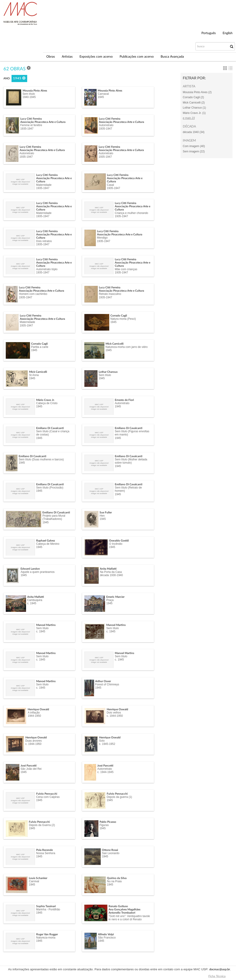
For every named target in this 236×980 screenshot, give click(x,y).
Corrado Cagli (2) (193, 97)
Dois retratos (44, 241)
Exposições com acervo (96, 57)
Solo (102, 741)
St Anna (34, 375)
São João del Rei (31, 769)
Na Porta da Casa (111, 572)
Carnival (34, 881)
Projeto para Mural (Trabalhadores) (54, 517)
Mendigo (102, 238)
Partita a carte (40, 347)
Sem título (29, 94)
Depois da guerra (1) (119, 797)
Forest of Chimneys (107, 684)
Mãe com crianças (126, 269)
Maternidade (44, 185)
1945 (19, 78)
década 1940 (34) (194, 132)
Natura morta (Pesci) (123, 319)
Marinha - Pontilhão (48, 909)
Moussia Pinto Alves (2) (197, 92)
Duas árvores (34, 741)
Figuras (104, 825)
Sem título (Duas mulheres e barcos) (41, 459)
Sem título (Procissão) (50, 488)
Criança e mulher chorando (131, 213)
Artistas (67, 57)
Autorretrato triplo (47, 269)
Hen (102, 516)
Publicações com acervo (137, 57)
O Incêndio (116, 544)
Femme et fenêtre (31, 125)
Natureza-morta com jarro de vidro (127, 347)
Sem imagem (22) (194, 151)
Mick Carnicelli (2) (194, 103)
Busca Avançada (172, 57)
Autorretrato (106, 125)
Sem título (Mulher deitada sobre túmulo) (131, 461)
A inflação (34, 713)
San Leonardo (111, 853)
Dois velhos (114, 713)
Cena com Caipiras (48, 797)
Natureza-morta (46, 938)
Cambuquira (35, 600)
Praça (110, 600)
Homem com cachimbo (33, 294)
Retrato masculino (110, 294)
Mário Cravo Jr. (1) (194, 113)
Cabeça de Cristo (47, 403)
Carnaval (103, 94)
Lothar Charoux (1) (194, 108)
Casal (111, 185)
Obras (51, 57)
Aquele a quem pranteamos (37, 572)
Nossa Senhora (46, 853)
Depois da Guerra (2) (42, 825)
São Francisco (107, 938)
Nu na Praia (114, 881)
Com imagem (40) (194, 146)
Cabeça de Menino (48, 544)
